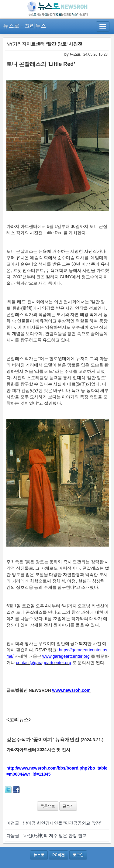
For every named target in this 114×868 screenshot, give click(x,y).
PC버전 (59, 855)
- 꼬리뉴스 (34, 26)
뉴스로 (11, 26)
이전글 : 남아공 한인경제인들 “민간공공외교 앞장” (54, 823)
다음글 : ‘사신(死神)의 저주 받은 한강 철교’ (47, 835)
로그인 (78, 855)
